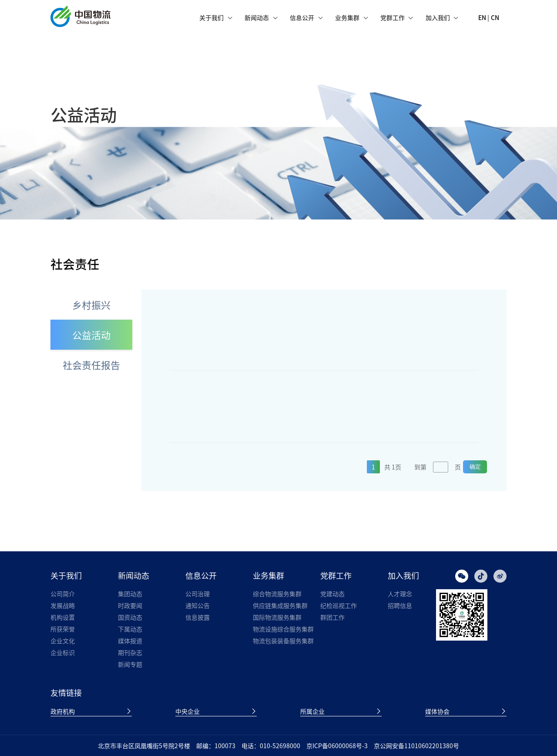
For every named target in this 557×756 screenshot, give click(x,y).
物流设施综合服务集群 (283, 629)
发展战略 (63, 605)
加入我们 (438, 17)
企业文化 (63, 641)
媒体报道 (130, 641)
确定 (475, 467)
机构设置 (63, 617)
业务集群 (347, 17)
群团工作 (332, 617)
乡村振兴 (91, 305)
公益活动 (91, 335)
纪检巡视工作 (339, 605)
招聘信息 (400, 605)
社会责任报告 (91, 365)
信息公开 (302, 17)
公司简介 (63, 594)
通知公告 (198, 605)
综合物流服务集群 (277, 594)
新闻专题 (130, 664)
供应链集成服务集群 (280, 605)
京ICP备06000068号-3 (337, 746)
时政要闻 (130, 605)
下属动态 (130, 629)
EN (482, 17)
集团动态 (130, 594)
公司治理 (198, 594)
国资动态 (130, 617)
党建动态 (332, 594)
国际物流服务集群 (277, 617)
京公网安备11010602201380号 (416, 746)
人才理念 (400, 594)
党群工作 (393, 17)
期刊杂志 (130, 652)
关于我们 (211, 17)
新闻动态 (257, 17)
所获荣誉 (63, 629)
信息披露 (198, 617)
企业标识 (63, 652)
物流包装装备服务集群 (283, 641)
